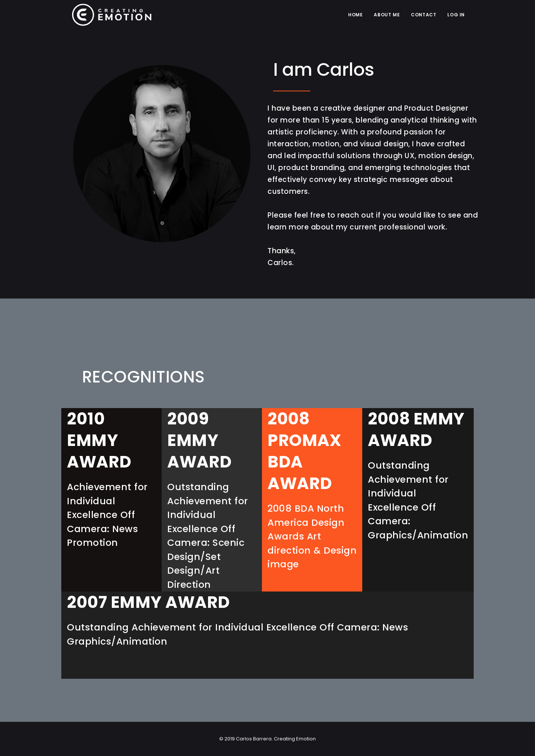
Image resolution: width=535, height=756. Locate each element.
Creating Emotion (294, 739)
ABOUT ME (387, 15)
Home (355, 15)
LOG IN (456, 15)
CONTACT (424, 15)
